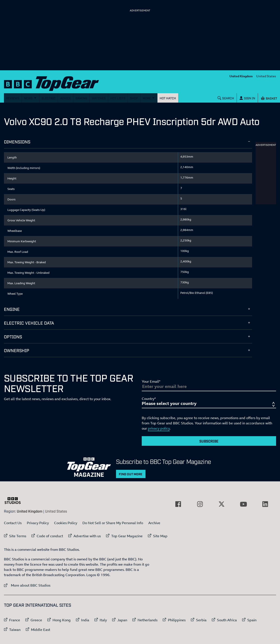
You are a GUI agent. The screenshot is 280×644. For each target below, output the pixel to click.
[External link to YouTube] (243, 504)
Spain (252, 620)
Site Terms (18, 536)
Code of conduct (50, 536)
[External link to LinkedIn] (265, 504)
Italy (103, 620)
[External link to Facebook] (178, 504)
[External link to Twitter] (222, 504)
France (15, 620)
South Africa (227, 620)
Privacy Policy (38, 523)
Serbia (201, 620)
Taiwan (15, 630)
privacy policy (159, 428)
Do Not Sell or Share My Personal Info (113, 523)
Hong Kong (62, 620)
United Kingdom (241, 76)
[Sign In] (247, 98)
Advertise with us (87, 536)
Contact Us (13, 523)
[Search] (226, 98)
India (85, 620)
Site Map (160, 536)
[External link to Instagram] (200, 504)
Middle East (41, 630)
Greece (36, 620)
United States (266, 76)
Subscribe (209, 441)
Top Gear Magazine (127, 536)
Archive (154, 523)
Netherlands (148, 620)
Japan (122, 620)
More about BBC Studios (27, 585)
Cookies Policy (66, 523)
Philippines (177, 620)
